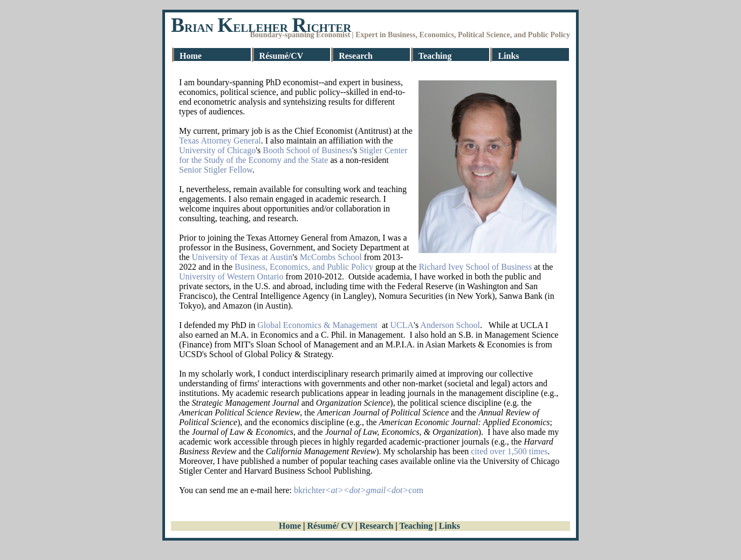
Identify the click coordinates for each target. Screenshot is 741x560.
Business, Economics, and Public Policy (304, 267)
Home (191, 56)
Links (508, 56)
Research (356, 56)
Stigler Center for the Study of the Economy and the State (293, 155)
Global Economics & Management (317, 325)
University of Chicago (217, 150)
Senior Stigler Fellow (216, 170)
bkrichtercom (359, 490)
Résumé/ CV (330, 526)
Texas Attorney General (220, 141)
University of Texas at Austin (242, 257)
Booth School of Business (307, 150)
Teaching (435, 56)
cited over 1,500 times (509, 451)
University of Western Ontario (231, 276)
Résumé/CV (282, 56)
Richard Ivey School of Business (475, 267)
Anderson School (450, 325)
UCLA (402, 325)
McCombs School (331, 257)
